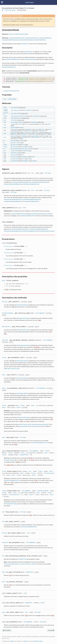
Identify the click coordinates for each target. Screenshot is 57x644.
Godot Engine (30, 2)
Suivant (51, 630)
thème (25, 641)
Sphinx (12, 641)
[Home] (3, 10)
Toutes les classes (10, 10)
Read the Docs (38, 641)
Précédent (7, 630)
